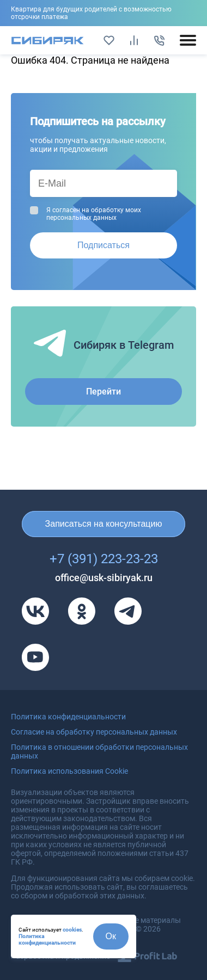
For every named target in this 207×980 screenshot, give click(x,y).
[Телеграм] (128, 611)
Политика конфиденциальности (47, 939)
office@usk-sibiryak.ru (104, 578)
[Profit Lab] (147, 956)
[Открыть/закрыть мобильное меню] (188, 40)
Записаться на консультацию (104, 524)
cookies (72, 930)
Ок (111, 936)
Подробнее (103, 13)
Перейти (103, 392)
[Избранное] (109, 40)
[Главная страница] (48, 41)
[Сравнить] (134, 40)
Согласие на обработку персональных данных (94, 732)
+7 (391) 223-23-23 (104, 559)
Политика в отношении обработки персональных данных (99, 751)
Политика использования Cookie (69, 771)
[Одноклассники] (82, 611)
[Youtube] (35, 657)
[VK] (35, 611)
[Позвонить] (159, 40)
